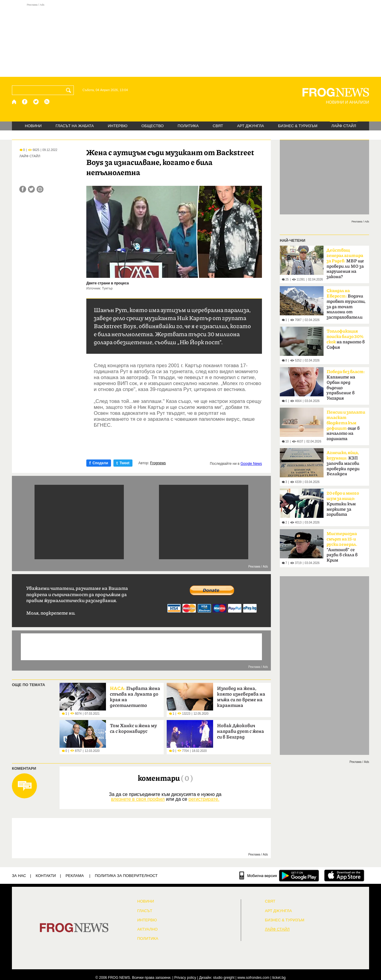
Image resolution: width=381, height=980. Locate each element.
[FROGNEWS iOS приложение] (344, 875)
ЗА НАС (19, 876)
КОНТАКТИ (46, 876)
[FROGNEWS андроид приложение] (299, 875)
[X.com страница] (36, 102)
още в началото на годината (346, 426)
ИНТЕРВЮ (118, 126)
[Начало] (14, 102)
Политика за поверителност (126, 876)
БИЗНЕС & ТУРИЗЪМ (298, 126)
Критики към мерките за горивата (343, 504)
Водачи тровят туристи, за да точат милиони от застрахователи (346, 304)
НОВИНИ (33, 126)
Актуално (147, 929)
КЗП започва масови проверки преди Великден (343, 463)
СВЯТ (218, 126)
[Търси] (70, 90)
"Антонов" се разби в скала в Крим (342, 547)
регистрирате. (204, 799)
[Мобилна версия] (258, 875)
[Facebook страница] (25, 102)
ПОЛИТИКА (188, 126)
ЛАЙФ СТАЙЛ (344, 126)
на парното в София (346, 339)
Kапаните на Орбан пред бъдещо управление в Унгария (346, 385)
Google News (251, 464)
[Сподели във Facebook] (23, 189)
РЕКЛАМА (75, 876)
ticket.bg (279, 978)
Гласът (145, 911)
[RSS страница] (47, 102)
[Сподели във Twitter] (31, 189)
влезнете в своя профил (138, 799)
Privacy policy (185, 978)
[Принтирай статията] (40, 189)
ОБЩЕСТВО (153, 126)
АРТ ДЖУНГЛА (250, 126)
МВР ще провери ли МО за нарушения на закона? (345, 264)
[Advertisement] (190, 40)
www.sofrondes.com (253, 978)
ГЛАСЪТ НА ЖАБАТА (75, 126)
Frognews (158, 463)
